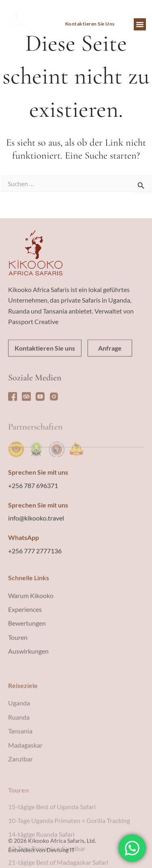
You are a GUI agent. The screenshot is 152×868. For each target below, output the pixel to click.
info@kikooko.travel (36, 564)
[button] (140, 24)
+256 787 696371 (33, 532)
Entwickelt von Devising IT (41, 860)
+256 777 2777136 (35, 597)
